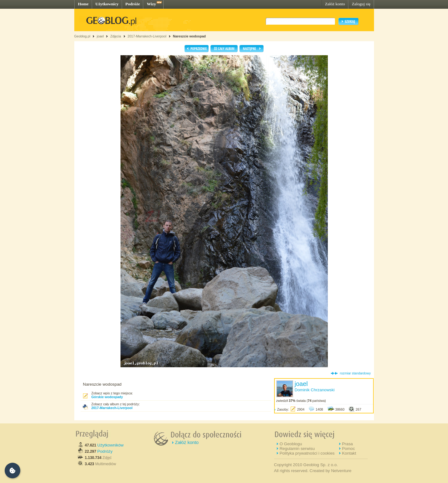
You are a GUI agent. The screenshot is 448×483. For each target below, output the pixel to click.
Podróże (133, 4)
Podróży (105, 451)
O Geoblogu (291, 444)
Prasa (347, 444)
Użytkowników (111, 445)
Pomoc (348, 449)
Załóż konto (335, 4)
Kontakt (349, 453)
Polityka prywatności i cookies (307, 453)
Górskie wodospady (107, 397)
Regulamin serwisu (297, 449)
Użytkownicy (107, 4)
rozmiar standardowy (355, 373)
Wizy (151, 4)
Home (83, 4)
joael (100, 36)
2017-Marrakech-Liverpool (147, 36)
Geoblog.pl (82, 36)
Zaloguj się (361, 4)
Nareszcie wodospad (189, 36)
